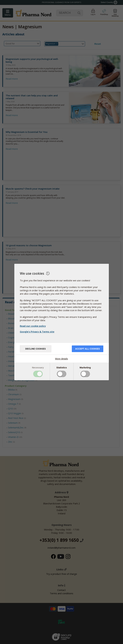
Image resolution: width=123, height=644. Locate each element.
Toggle (38, 374)
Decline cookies (36, 349)
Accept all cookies (87, 349)
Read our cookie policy (33, 326)
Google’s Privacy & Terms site (37, 332)
